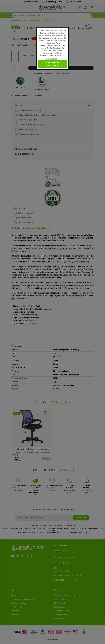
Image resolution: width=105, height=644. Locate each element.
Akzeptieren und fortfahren (52, 64)
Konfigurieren (51, 59)
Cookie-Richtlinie (54, 48)
